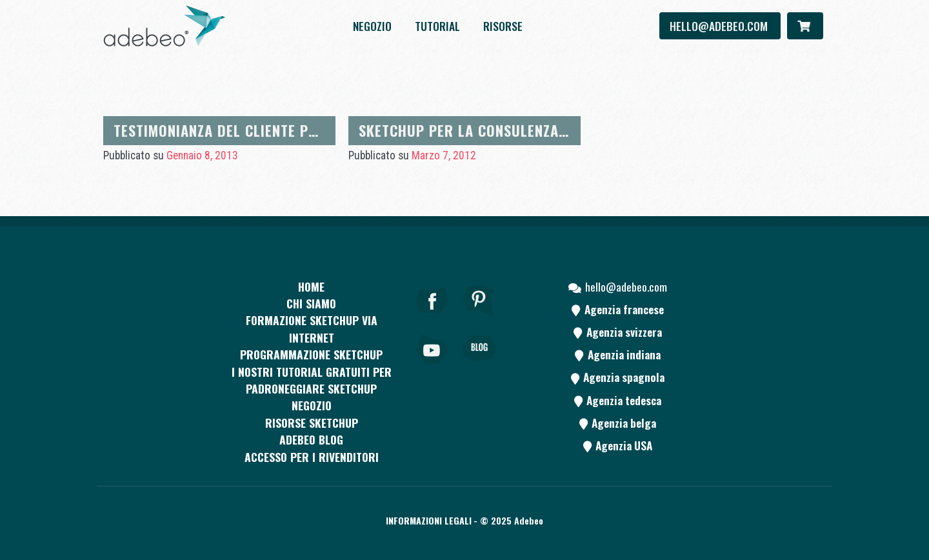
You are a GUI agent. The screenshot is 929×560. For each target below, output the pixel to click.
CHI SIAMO (311, 303)
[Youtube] (432, 366)
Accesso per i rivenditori (312, 457)
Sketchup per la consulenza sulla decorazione (526, 130)
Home (311, 286)
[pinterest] (479, 318)
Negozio (372, 26)
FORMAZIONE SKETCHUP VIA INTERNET (312, 328)
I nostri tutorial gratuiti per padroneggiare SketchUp (312, 380)
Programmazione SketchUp (311, 354)
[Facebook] (432, 318)
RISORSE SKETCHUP (312, 423)
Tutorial (437, 26)
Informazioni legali (429, 520)
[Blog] (479, 366)
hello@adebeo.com (720, 26)
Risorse (503, 26)
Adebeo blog (311, 439)
